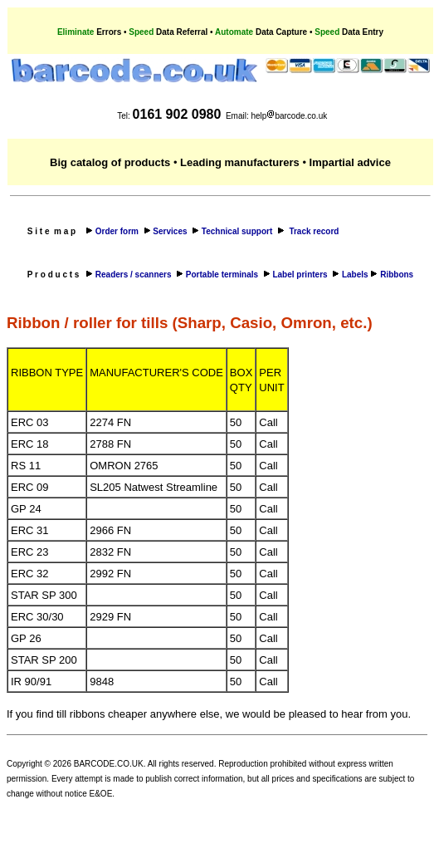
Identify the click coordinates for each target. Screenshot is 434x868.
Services (171, 231)
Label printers (302, 275)
